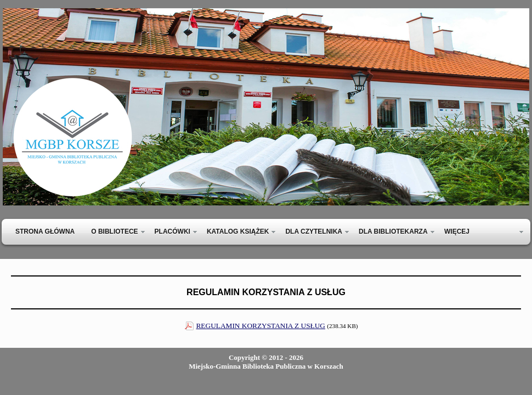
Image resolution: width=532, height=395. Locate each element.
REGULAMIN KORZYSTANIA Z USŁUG (261, 326)
